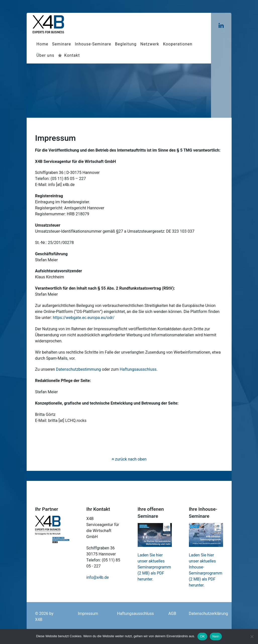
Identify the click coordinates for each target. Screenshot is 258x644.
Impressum (88, 614)
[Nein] (252, 636)
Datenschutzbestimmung (79, 369)
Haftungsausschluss (138, 369)
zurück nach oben (129, 459)
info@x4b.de (98, 577)
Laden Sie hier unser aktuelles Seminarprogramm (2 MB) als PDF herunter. (154, 567)
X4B (39, 620)
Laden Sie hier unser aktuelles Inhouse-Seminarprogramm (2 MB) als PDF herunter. (206, 570)
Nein (216, 636)
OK (202, 636)
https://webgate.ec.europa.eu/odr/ (84, 318)
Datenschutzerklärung (208, 614)
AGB (172, 614)
